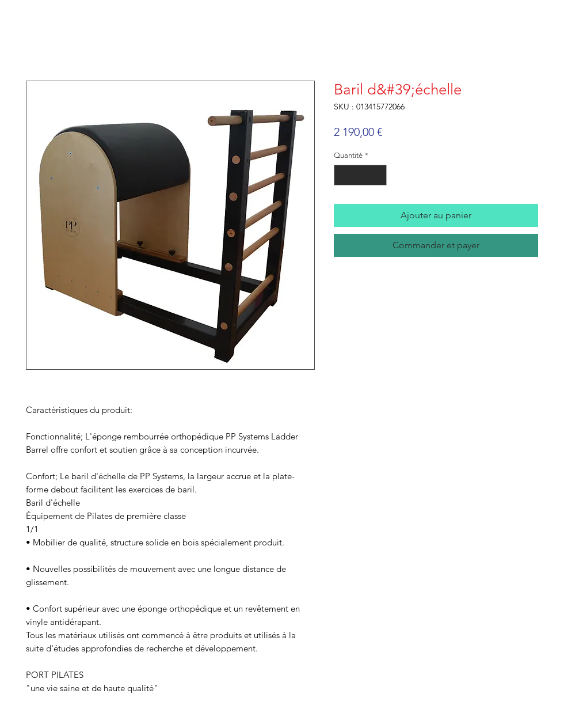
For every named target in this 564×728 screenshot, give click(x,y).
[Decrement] (342, 175)
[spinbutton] (361, 175)
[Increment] (379, 175)
